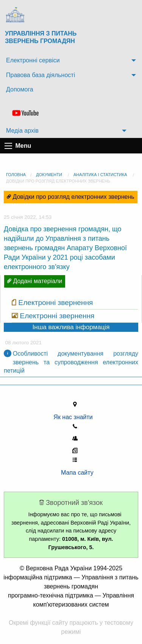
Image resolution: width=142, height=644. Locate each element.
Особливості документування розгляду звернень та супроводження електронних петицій (71, 362)
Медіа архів (22, 131)
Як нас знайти (75, 417)
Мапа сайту (75, 473)
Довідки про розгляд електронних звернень (58, 181)
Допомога (20, 89)
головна (16, 175)
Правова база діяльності (41, 75)
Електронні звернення (55, 303)
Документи (49, 175)
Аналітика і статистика (100, 175)
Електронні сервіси (33, 60)
